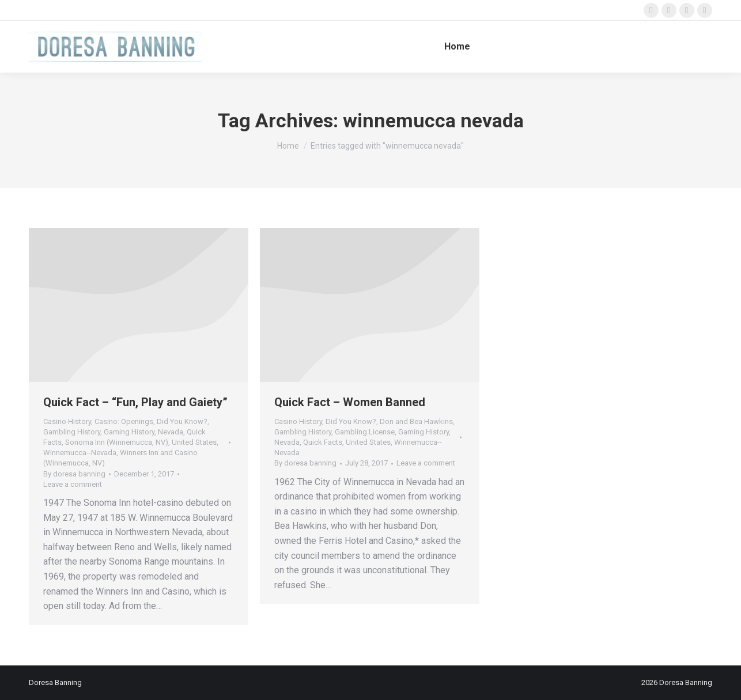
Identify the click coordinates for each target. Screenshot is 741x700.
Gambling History (72, 432)
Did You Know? (182, 421)
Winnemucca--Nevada (80, 453)
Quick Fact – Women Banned (350, 402)
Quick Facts (323, 442)
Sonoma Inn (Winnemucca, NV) (117, 442)
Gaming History (129, 432)
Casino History (67, 421)
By (74, 474)
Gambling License (365, 432)
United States (194, 442)
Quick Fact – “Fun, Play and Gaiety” (135, 402)
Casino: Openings (124, 421)
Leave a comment (73, 484)
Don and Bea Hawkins (416, 421)
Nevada (171, 432)
